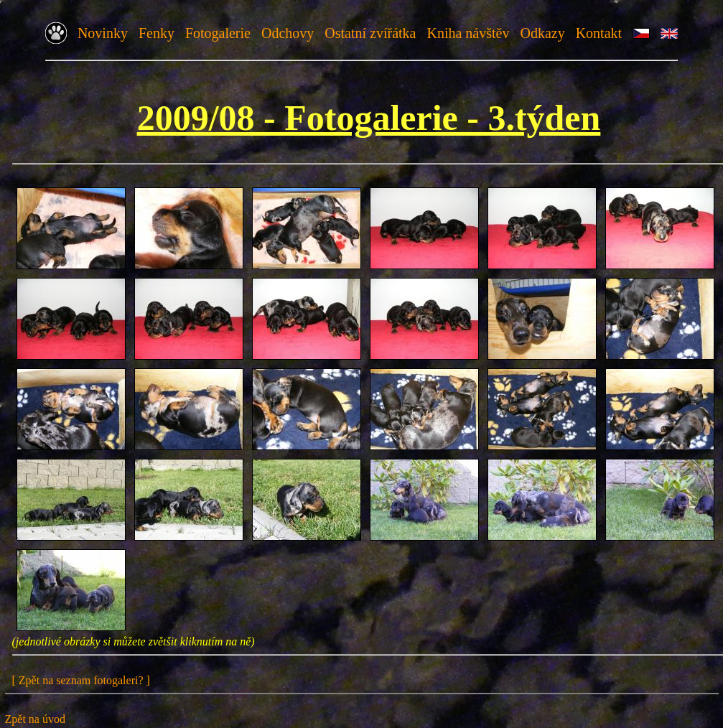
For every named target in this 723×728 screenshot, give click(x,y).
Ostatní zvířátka (370, 33)
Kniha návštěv (468, 33)
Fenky (157, 33)
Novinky (103, 33)
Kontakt (599, 33)
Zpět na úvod (35, 719)
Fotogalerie (218, 33)
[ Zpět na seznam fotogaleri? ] (81, 680)
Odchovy (288, 33)
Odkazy (542, 33)
